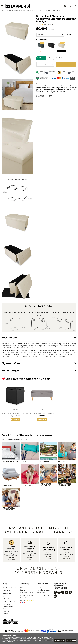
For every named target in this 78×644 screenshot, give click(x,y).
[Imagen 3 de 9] (49, 451)
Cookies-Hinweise (25, 598)
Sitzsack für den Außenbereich (65, 485)
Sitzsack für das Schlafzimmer (8, 509)
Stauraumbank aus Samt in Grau (42, 413)
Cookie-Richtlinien (44, 639)
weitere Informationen (11, 559)
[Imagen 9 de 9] (11, 498)
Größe (68, 34)
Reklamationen (7, 599)
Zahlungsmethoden (9, 602)
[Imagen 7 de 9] (49, 473)
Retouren (6, 612)
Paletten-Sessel (8, 486)
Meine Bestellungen (43, 590)
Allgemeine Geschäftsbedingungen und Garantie (10, 592)
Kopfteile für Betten (10, 462)
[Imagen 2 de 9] (30, 451)
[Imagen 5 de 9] (11, 474)
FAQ (4, 597)
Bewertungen (50, 25)
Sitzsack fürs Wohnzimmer (45, 485)
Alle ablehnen (70, 641)
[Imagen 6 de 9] (30, 474)
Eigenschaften (11, 363)
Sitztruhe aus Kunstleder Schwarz (15, 413)
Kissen (23, 462)
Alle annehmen (56, 641)
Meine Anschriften (43, 596)
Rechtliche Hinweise (26, 593)
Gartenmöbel (45, 462)
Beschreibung (10, 338)
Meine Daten (41, 593)
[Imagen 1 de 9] (11, 451)
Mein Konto (40, 588)
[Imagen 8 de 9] (67, 473)
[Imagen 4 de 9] (67, 451)
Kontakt (22, 590)
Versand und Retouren (10, 588)
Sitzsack (62, 462)
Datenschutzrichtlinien (27, 596)
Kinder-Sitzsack (27, 486)
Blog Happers (7, 604)
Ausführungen (42, 39)
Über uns (23, 588)
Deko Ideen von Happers (8, 608)
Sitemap (5, 614)
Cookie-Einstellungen (31, 642)
